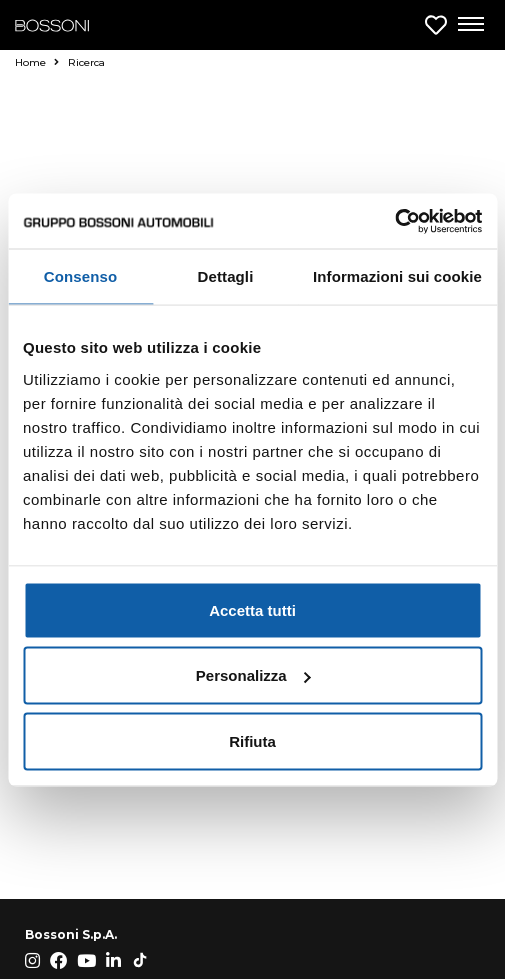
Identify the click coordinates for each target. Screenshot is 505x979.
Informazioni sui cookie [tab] (397, 276)
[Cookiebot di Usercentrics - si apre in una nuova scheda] (394, 221)
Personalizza (253, 675)
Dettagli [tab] (226, 276)
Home (37, 62)
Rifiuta (252, 740)
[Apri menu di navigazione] (470, 25)
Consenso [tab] (80, 276)
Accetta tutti (252, 609)
